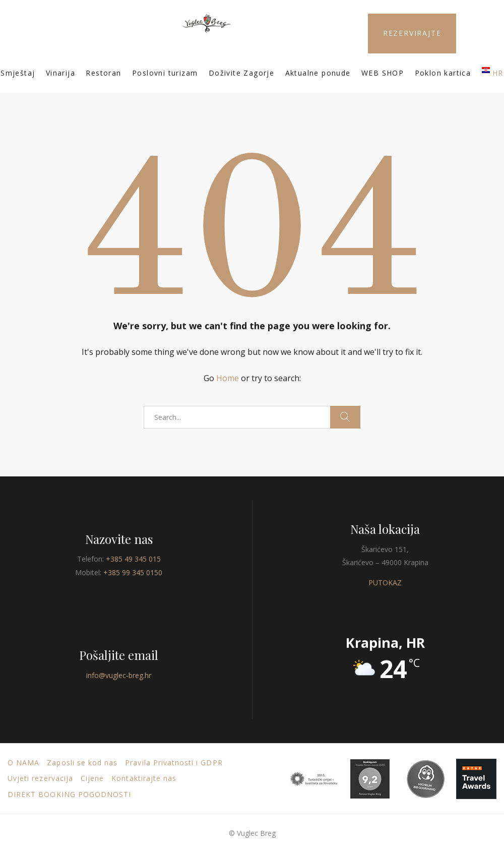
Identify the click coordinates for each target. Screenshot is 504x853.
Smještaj (18, 73)
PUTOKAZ (385, 583)
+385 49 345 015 (133, 559)
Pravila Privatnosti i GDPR (174, 763)
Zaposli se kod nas (82, 763)
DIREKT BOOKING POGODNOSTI (69, 794)
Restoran (103, 73)
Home (228, 378)
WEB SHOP (383, 73)
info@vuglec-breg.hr (119, 675)
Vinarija (60, 73)
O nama (23, 763)
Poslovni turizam (165, 73)
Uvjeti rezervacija (40, 778)
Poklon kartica (443, 73)
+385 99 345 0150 (133, 572)
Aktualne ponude (318, 73)
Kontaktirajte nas (144, 778)
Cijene (92, 778)
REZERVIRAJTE (412, 33)
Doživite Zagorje (241, 73)
